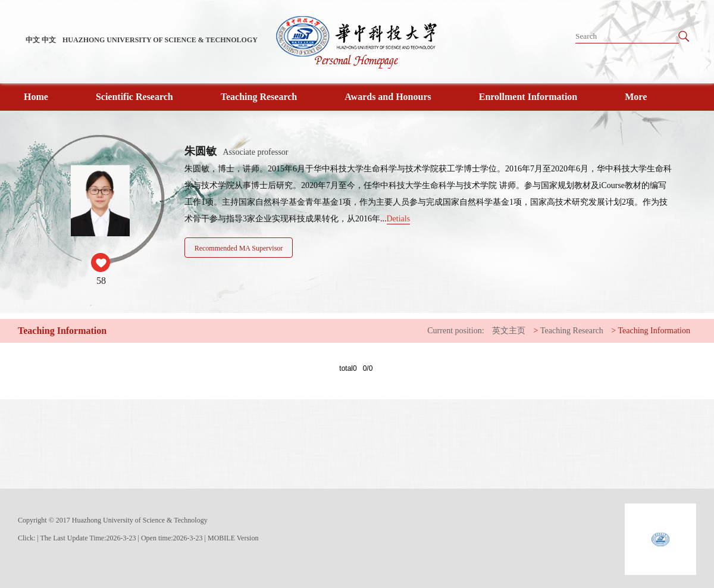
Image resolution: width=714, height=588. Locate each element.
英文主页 (509, 331)
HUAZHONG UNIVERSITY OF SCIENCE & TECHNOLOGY (160, 40)
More (636, 97)
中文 (33, 40)
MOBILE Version (233, 538)
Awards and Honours (388, 97)
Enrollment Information (528, 97)
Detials (399, 219)
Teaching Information (654, 331)
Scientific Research (134, 97)
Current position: (455, 331)
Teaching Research (259, 97)
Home (36, 97)
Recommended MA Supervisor (239, 248)
